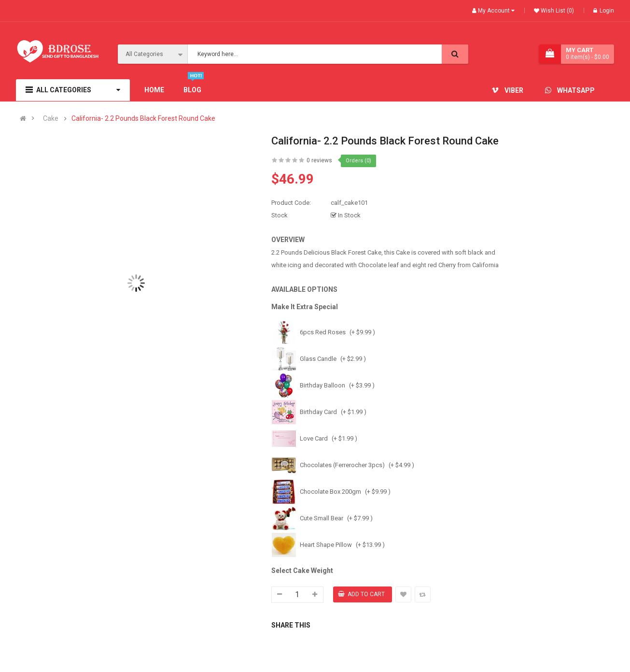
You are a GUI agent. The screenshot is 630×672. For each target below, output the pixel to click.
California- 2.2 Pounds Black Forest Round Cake (143, 119)
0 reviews (319, 160)
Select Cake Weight (302, 571)
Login (604, 11)
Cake (51, 119)
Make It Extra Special (305, 307)
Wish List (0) (557, 11)
